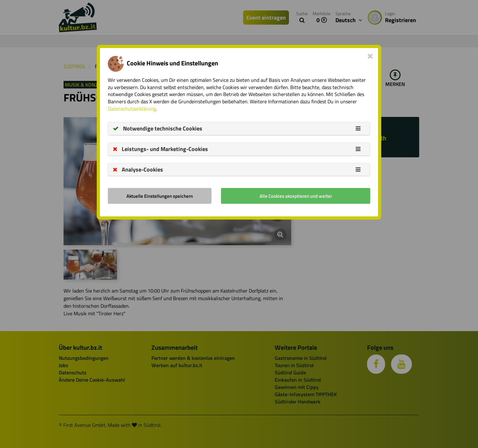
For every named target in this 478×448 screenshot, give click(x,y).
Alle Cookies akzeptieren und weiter (296, 196)
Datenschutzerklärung (132, 109)
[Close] (370, 56)
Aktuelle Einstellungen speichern (160, 196)
